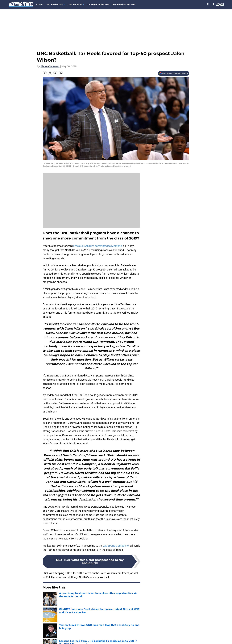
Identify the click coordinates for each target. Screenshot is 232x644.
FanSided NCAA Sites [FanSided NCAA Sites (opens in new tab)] (124, 4)
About (39, 4)
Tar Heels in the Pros (98, 4)
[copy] (61, 73)
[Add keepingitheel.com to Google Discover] (174, 73)
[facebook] (214, 4)
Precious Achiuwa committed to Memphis (98, 246)
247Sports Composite (116, 546)
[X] (208, 4)
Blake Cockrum (50, 66)
